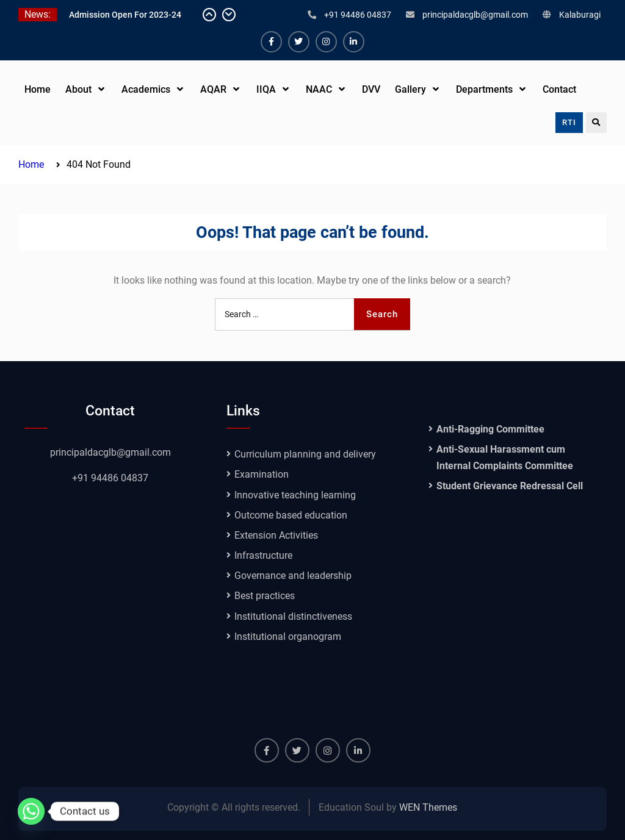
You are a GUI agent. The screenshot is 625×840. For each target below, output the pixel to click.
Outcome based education (291, 515)
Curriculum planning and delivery (305, 454)
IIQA (266, 89)
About (78, 89)
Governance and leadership (293, 576)
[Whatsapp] (31, 811)
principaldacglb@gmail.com (475, 15)
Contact (559, 89)
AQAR (213, 89)
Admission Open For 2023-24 (125, 15)
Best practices (265, 596)
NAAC (319, 89)
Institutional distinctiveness (293, 616)
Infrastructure (263, 555)
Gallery (410, 89)
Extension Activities (276, 535)
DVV (371, 89)
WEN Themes (428, 807)
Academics (146, 89)
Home (38, 89)
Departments (484, 89)
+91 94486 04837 (358, 15)
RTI (569, 122)
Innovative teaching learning (295, 495)
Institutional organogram (288, 637)
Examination (262, 474)
